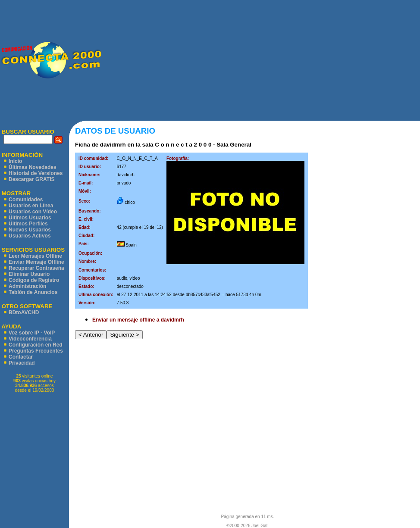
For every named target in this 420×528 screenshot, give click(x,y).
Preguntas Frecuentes (36, 351)
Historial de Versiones (36, 173)
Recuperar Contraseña (36, 268)
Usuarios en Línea (31, 206)
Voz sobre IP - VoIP (32, 333)
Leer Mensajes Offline (35, 256)
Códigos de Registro (34, 280)
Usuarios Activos (30, 236)
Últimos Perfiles (28, 224)
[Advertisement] (261, 60)
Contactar (21, 357)
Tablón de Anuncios (33, 292)
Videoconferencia (30, 339)
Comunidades (26, 200)
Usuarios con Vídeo (33, 212)
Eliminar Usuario (29, 274)
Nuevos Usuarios (30, 230)
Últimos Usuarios (30, 218)
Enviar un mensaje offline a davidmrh (138, 320)
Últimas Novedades (33, 167)
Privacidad (22, 363)
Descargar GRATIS (31, 179)
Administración (27, 286)
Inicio (15, 161)
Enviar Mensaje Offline (36, 262)
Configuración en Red (36, 345)
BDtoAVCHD (24, 312)
